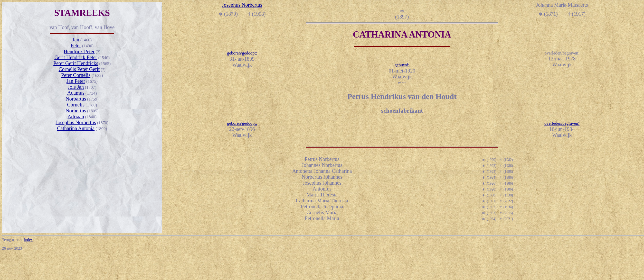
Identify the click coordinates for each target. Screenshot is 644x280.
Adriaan (76, 116)
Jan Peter (76, 81)
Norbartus (76, 99)
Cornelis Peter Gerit (79, 69)
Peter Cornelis (76, 75)
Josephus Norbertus (76, 122)
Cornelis (76, 105)
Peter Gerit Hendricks (76, 63)
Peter (76, 46)
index (28, 240)
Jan (76, 40)
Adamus (76, 93)
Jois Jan (76, 87)
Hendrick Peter (79, 51)
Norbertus (76, 111)
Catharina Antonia (76, 128)
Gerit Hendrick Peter (76, 57)
